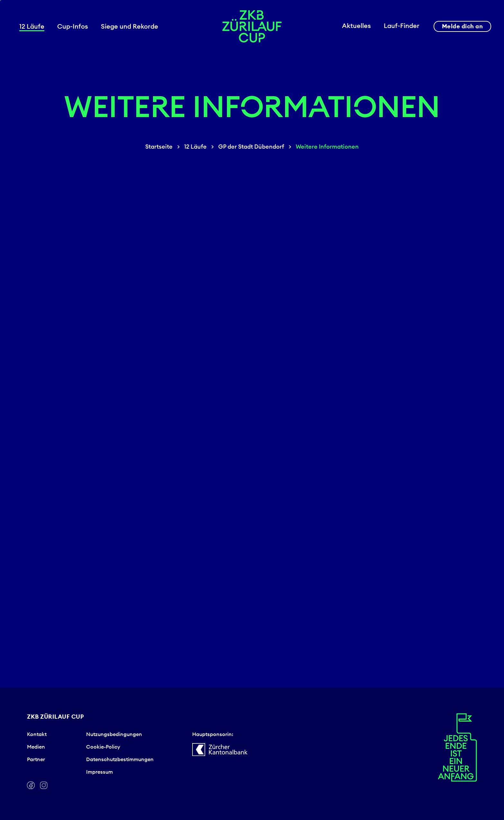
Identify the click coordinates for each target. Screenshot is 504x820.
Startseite (159, 147)
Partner (36, 759)
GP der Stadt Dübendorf (251, 147)
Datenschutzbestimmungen (120, 759)
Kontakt (37, 734)
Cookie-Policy (103, 747)
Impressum (99, 772)
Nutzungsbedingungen (114, 734)
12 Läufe (195, 147)
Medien (36, 747)
